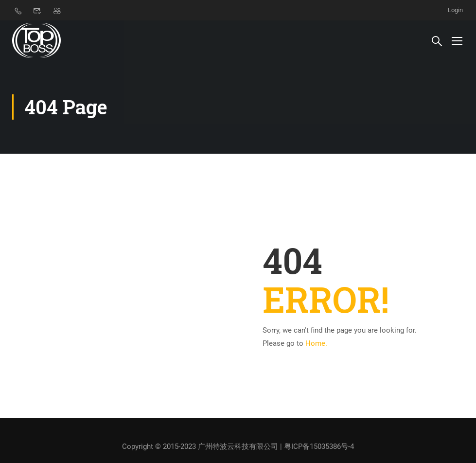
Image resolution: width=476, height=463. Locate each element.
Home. (316, 343)
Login (455, 10)
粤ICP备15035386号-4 (319, 446)
